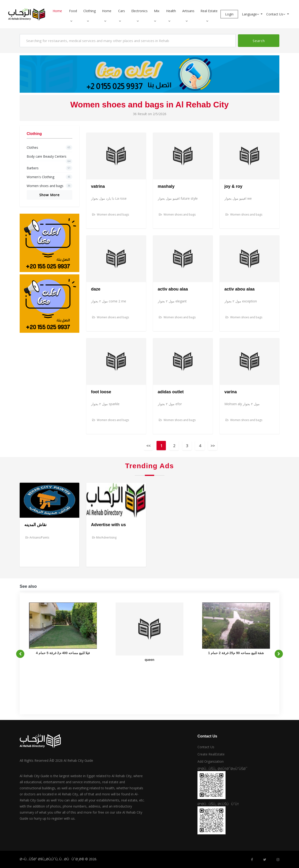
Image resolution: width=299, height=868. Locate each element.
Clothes (49, 147)
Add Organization (211, 761)
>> (213, 446)
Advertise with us (108, 525)
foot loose (101, 392)
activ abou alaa (173, 289)
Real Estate (209, 11)
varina (231, 392)
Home (57, 11)
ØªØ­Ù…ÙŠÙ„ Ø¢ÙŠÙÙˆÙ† (218, 804)
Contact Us (276, 14)
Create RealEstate (211, 754)
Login (229, 14)
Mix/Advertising (104, 537)
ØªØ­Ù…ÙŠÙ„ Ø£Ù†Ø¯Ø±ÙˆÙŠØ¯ (222, 769)
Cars (122, 11)
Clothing (89, 11)
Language (251, 14)
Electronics (139, 11)
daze (96, 289)
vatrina (98, 186)
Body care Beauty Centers (49, 157)
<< (148, 446)
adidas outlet (171, 392)
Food (73, 11)
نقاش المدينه (35, 525)
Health (171, 11)
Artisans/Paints (37, 537)
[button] (73, 21)
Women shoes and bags (49, 186)
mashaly (166, 186)
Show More (49, 195)
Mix (157, 11)
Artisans (188, 11)
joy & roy (233, 186)
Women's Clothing (49, 177)
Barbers (49, 168)
